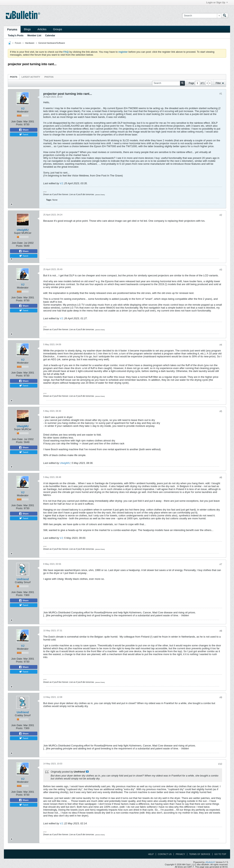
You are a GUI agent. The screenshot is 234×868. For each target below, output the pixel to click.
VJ (23, 108)
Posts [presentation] (14, 77)
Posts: (20, 124)
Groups (58, 29)
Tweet (24, 134)
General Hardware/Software (52, 43)
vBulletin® (210, 862)
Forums (12, 29)
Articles (42, 29)
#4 (221, 345)
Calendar (50, 36)
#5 (221, 411)
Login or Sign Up (217, 3)
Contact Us (165, 854)
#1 (221, 94)
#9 (221, 697)
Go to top (220, 854)
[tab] (14, 77)
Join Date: (17, 121)
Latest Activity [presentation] (31, 77)
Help (151, 854)
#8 (221, 631)
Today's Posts (16, 36)
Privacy (180, 854)
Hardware (30, 43)
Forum (18, 43)
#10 (220, 764)
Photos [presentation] (49, 77)
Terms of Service (200, 854)
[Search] (202, 16)
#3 (221, 270)
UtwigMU (23, 230)
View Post (87, 772)
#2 (221, 215)
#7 (221, 564)
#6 (221, 478)
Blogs (27, 29)
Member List (34, 36)
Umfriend (23, 579)
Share (24, 130)
